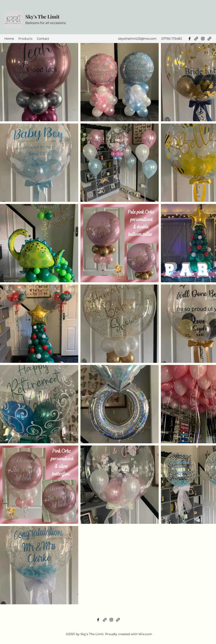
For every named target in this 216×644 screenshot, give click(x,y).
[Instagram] (203, 39)
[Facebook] (190, 39)
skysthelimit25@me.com (137, 39)
